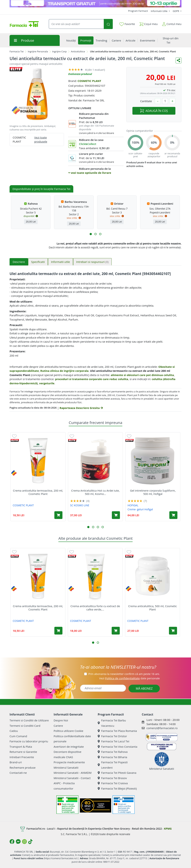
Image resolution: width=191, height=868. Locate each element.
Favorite (127, 24)
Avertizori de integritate (69, 747)
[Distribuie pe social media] (179, 60)
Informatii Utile (159, 11)
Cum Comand (18, 736)
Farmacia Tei (17, 51)
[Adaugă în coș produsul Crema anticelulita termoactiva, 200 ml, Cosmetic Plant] (58, 515)
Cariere (58, 726)
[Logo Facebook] (12, 842)
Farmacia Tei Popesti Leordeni (113, 765)
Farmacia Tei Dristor (112, 736)
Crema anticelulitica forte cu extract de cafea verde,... (95, 608)
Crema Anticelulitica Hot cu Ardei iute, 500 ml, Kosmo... (95, 492)
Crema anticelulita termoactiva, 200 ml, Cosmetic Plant (38, 492)
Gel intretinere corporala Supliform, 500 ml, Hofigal (153, 492)
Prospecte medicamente (69, 762)
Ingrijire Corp (59, 51)
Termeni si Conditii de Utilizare (29, 720)
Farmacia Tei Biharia (112, 757)
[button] (91, 234)
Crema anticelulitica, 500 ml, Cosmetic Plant (153, 608)
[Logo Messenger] (18, 842)
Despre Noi (61, 720)
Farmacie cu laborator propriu (29, 741)
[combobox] (76, 24)
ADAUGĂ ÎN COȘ (154, 111)
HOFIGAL (133, 505)
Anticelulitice (78, 51)
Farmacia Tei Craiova (113, 783)
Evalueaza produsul (80, 74)
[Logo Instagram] (24, 842)
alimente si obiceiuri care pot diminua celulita (142, 375)
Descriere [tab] (19, 262)
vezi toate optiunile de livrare (90, 173)
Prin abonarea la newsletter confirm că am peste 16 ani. (124, 674)
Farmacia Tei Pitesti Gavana (117, 773)
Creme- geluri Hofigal (140, 509)
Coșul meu (149, 23)
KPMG (168, 829)
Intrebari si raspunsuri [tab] (92, 262)
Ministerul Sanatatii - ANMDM (73, 773)
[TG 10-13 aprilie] (95, 4)
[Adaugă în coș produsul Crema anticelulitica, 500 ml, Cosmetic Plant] (173, 631)
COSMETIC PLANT (89, 81)
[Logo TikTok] (30, 842)
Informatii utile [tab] (61, 262)
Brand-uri (16, 762)
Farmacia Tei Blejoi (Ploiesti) (117, 788)
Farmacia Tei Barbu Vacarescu (112, 723)
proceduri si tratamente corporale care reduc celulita (92, 379)
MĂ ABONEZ (144, 689)
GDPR (176, 11)
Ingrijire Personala (38, 51)
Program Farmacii (138, 11)
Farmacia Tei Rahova (113, 752)
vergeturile (47, 383)
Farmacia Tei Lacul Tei (113, 741)
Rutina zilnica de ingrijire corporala (65, 371)
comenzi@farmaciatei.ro (162, 728)
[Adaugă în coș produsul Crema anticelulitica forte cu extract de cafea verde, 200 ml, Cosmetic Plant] (116, 631)
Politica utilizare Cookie (68, 731)
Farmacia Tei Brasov (112, 778)
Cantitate (146, 101)
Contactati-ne (18, 773)
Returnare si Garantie (23, 752)
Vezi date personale (129, 678)
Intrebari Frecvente (22, 757)
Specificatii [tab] (38, 262)
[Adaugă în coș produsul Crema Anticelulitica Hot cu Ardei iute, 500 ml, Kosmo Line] (116, 515)
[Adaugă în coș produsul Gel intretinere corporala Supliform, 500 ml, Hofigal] (173, 515)
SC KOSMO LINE (80, 505)
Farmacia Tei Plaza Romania (117, 731)
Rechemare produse (22, 768)
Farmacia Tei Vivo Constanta (118, 747)
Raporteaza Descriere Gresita (81, 408)
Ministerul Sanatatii (66, 768)
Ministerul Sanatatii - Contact (72, 778)
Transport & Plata (21, 747)
